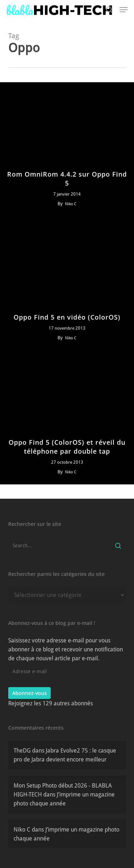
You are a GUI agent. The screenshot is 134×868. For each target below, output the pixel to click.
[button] (124, 10)
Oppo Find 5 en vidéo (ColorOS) (67, 317)
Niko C (71, 204)
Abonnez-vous (29, 693)
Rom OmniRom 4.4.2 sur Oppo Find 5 (67, 179)
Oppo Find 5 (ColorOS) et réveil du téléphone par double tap (67, 447)
